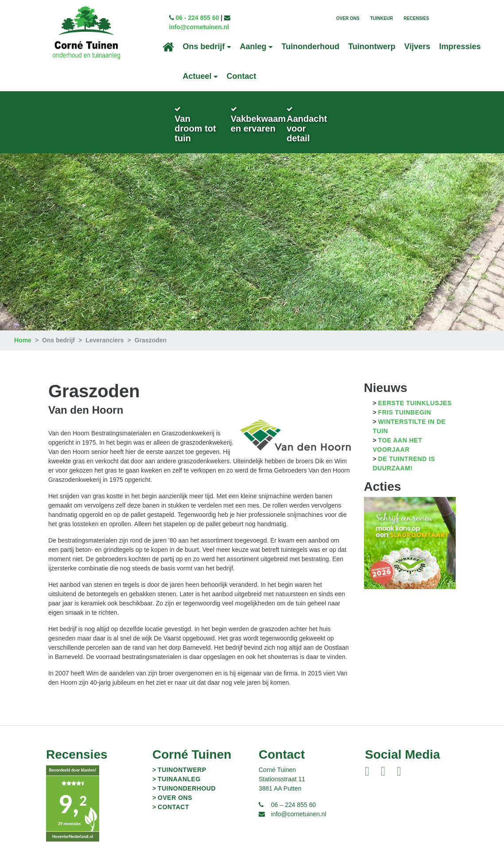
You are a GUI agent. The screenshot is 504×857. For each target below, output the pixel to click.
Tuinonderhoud (311, 47)
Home (23, 331)
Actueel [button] (197, 77)
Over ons (348, 18)
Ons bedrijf (58, 331)
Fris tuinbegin (405, 403)
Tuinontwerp (372, 47)
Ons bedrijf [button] (204, 47)
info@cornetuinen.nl (199, 28)
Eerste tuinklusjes (415, 394)
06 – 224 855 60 (293, 795)
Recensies (416, 18)
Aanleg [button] (253, 47)
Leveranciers (105, 331)
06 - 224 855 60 (197, 18)
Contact (242, 77)
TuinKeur (382, 18)
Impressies (460, 47)
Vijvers (417, 47)
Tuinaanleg (179, 770)
